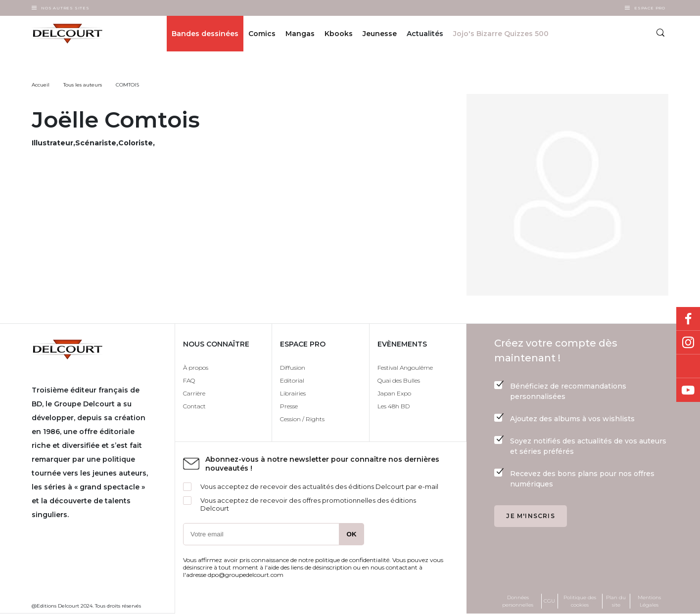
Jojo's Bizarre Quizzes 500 (501, 34)
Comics (262, 34)
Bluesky (688, 366)
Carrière (194, 393)
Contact (194, 406)
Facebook (688, 319)
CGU (549, 601)
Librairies (293, 393)
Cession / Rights (302, 419)
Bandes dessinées (205, 34)
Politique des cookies (580, 601)
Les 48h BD (394, 406)
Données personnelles (518, 601)
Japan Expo (394, 393)
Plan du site (616, 601)
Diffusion (293, 368)
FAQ (189, 380)
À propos (196, 368)
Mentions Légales (649, 601)
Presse (289, 406)
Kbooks (339, 34)
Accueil (41, 85)
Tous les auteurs (83, 85)
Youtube (688, 390)
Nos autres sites (65, 8)
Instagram (688, 343)
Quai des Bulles (399, 380)
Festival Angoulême (405, 368)
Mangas (300, 34)
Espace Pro (650, 8)
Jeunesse (380, 34)
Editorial (292, 380)
